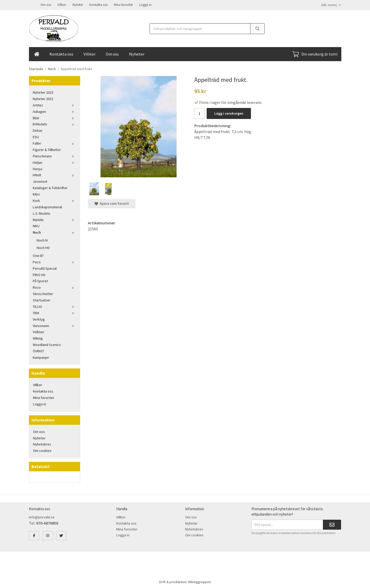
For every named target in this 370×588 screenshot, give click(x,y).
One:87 (38, 255)
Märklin (55, 219)
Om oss (46, 4)
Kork (55, 200)
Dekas (38, 130)
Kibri (36, 194)
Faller (55, 143)
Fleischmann (55, 156)
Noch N (42, 240)
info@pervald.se (42, 517)
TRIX (55, 312)
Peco (55, 262)
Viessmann (55, 325)
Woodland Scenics (47, 344)
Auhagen (55, 111)
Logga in (145, 4)
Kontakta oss (98, 4)
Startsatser (42, 300)
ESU (36, 136)
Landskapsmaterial (47, 206)
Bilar (55, 117)
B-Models (55, 124)
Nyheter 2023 (43, 92)
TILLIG (55, 306)
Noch (55, 232)
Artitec (55, 105)
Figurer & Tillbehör (47, 149)
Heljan (55, 162)
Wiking (38, 338)
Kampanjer (41, 357)
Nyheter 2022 (43, 98)
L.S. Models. (42, 213)
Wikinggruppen (199, 581)
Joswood (40, 181)
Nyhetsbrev (42, 444)
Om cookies (42, 450)
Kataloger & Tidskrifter (50, 187)
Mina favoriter (123, 4)
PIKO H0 (39, 274)
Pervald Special (45, 268)
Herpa (38, 168)
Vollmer (39, 331)
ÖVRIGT (38, 351)
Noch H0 (43, 247)
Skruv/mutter (43, 293)
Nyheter (78, 4)
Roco (55, 287)
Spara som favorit (112, 203)
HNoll (55, 175)
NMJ (36, 225)
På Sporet (40, 280)
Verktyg (39, 319)
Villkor (62, 4)
